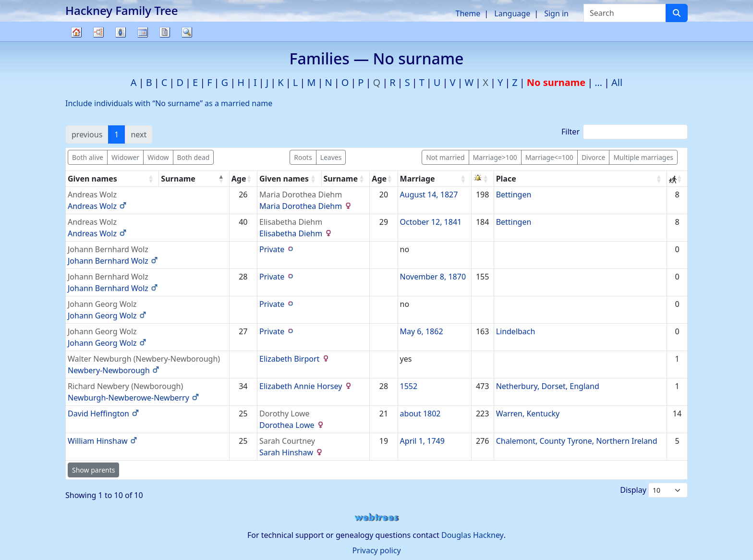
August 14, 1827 (429, 195)
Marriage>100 (495, 157)
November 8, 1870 (433, 277)
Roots (303, 157)
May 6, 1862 (422, 331)
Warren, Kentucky (528, 414)
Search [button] (187, 32)
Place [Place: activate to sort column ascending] (506, 179)
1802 (432, 414)
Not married (445, 157)
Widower (125, 157)
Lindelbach (516, 331)
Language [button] (512, 13)
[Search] (677, 13)
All (617, 82)
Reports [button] (165, 32)
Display (654, 490)
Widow (158, 157)
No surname (556, 82)
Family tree (76, 41)
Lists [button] (121, 32)
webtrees (376, 517)
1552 (409, 386)
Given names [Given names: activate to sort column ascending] (92, 179)
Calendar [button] (143, 32)
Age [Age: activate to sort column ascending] (239, 179)
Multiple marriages (643, 157)
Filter (625, 132)
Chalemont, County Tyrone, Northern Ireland (577, 441)
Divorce (594, 157)
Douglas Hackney (473, 535)
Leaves (331, 157)
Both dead (194, 157)
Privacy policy (376, 550)
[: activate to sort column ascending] (483, 179)
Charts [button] (98, 32)
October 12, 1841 (431, 222)
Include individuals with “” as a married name (169, 103)
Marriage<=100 (549, 157)
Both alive (88, 157)
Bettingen (514, 195)
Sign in (556, 13)
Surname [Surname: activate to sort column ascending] (341, 179)
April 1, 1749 (422, 441)
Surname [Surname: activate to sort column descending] (178, 179)
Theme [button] (468, 13)
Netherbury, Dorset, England (548, 386)
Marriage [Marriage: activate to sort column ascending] (418, 179)
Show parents (93, 470)
